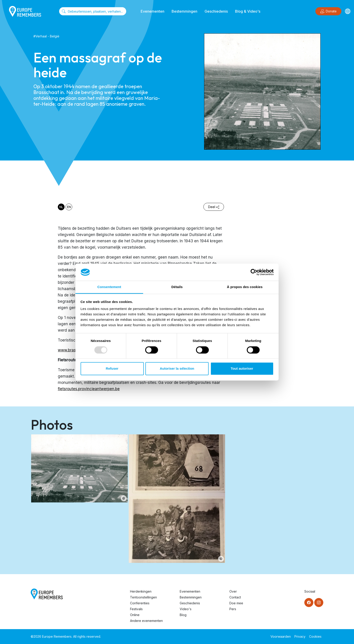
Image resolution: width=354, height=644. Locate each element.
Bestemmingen (184, 11)
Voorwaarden (281, 636)
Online (135, 615)
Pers (233, 609)
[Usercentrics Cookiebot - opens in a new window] (254, 272)
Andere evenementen (146, 621)
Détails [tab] (177, 287)
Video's (186, 609)
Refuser (112, 369)
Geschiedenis (216, 11)
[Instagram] (319, 603)
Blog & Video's (248, 11)
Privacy (300, 636)
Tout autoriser (242, 369)
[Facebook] (309, 603)
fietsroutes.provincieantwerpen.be (89, 389)
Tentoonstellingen (143, 597)
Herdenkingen (141, 591)
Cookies (315, 636)
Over (233, 591)
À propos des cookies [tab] (245, 287)
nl (61, 207)
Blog (183, 615)
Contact (235, 597)
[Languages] (348, 11)
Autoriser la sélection (177, 369)
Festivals (136, 609)
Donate (328, 11)
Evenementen (153, 11)
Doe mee (236, 603)
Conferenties (140, 603)
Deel (214, 207)
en (69, 207)
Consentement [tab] (109, 287)
